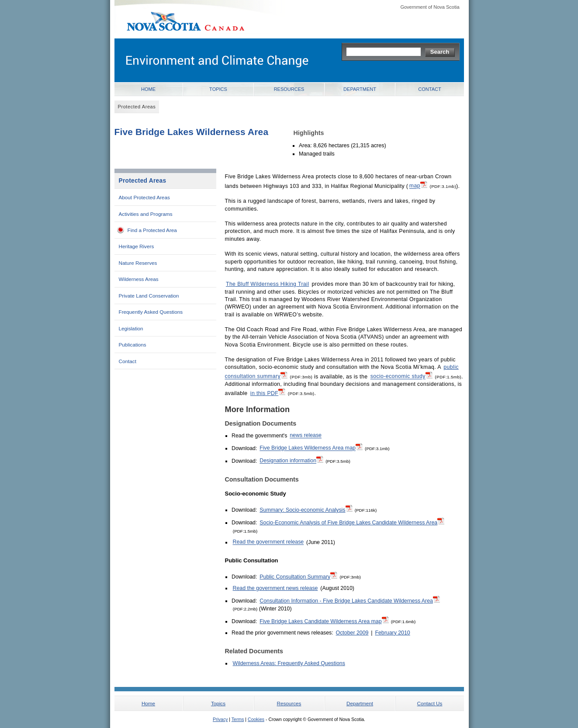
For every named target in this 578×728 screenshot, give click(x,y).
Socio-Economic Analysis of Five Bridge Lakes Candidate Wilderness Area (352, 522)
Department (360, 89)
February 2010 (392, 633)
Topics (218, 89)
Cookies (256, 719)
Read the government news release (275, 588)
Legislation (131, 328)
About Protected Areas (144, 197)
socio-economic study (401, 376)
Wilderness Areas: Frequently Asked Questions (289, 663)
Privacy (220, 719)
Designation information (291, 460)
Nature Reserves (138, 263)
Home (148, 89)
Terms (238, 719)
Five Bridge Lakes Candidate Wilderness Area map (324, 621)
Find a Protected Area (152, 230)
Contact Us (430, 703)
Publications (133, 345)
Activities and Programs (146, 214)
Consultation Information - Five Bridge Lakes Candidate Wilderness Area (350, 600)
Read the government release (268, 542)
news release (306, 436)
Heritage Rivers (137, 246)
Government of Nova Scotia (430, 7)
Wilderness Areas (139, 279)
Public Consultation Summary (298, 576)
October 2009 (352, 633)
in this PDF (268, 393)
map (418, 185)
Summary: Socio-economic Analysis (306, 510)
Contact (429, 89)
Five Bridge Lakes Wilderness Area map (311, 447)
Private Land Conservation (149, 296)
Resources (289, 89)
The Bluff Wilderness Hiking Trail (267, 284)
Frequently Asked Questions (151, 312)
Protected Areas (143, 181)
